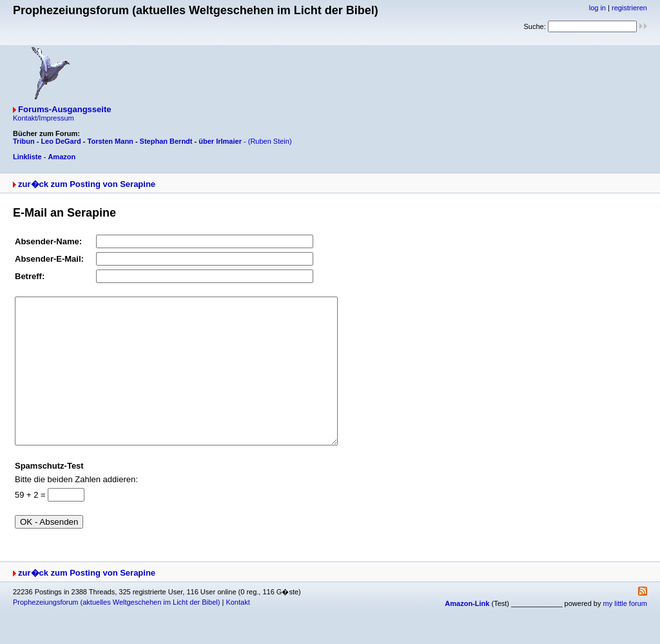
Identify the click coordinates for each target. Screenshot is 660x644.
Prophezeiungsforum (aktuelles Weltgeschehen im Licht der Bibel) (116, 631)
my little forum (625, 632)
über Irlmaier (220, 141)
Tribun (24, 141)
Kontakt (238, 631)
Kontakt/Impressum (44, 118)
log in (597, 8)
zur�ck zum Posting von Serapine (87, 184)
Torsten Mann (111, 141)
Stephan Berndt (166, 141)
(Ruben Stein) (270, 141)
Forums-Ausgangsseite (64, 109)
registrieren (629, 8)
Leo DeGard (61, 141)
